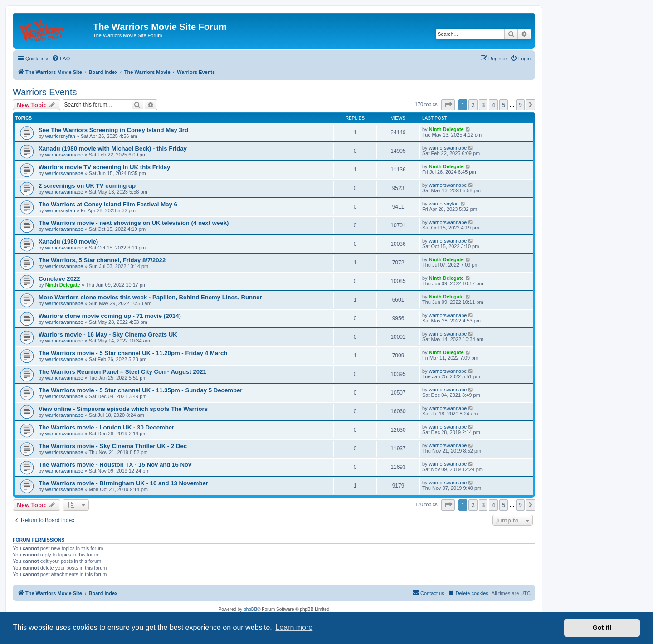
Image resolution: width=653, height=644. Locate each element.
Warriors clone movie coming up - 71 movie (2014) (110, 316)
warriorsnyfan (60, 136)
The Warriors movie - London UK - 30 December (106, 427)
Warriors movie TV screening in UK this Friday (104, 167)
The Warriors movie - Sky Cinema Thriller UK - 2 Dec (113, 446)
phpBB (250, 609)
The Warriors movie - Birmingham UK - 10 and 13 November (123, 483)
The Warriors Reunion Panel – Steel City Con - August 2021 (122, 372)
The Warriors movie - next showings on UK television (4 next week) (134, 223)
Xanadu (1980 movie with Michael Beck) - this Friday (113, 149)
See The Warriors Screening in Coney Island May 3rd (113, 130)
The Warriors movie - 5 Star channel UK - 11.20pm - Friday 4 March (133, 353)
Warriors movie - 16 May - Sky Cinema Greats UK (108, 334)
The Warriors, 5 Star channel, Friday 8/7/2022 (102, 260)
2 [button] (473, 105)
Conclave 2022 (59, 279)
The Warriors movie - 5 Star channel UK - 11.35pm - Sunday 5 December (141, 390)
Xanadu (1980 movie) (68, 241)
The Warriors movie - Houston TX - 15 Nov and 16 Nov (115, 465)
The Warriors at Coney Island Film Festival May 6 (108, 204)
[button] (448, 105)
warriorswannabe (64, 155)
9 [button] (520, 105)
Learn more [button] (294, 627)
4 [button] (493, 105)
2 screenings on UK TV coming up (87, 186)
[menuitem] (61, 59)
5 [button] (504, 105)
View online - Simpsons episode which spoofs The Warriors (123, 409)
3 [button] (483, 105)
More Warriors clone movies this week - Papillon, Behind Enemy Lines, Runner (150, 297)
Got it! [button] (602, 628)
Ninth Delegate (446, 129)
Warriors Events (45, 92)
